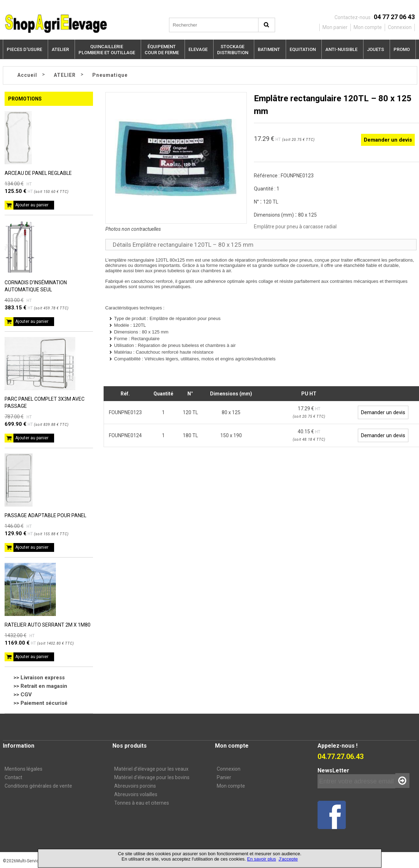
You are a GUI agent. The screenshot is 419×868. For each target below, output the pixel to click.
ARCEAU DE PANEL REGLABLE (38, 173)
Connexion (229, 769)
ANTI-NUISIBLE (341, 49)
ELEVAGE (198, 49)
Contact (13, 777)
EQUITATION (303, 49)
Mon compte (231, 786)
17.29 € (309, 412)
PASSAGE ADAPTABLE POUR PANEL (45, 515)
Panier (224, 777)
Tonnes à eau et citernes (142, 803)
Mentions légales (24, 769)
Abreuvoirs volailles (136, 794)
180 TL (190, 435)
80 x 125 (231, 412)
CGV (26, 695)
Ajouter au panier (32, 205)
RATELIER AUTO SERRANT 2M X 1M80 (48, 625)
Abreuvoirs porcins (135, 786)
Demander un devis (388, 140)
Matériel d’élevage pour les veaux (151, 769)
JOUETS (376, 49)
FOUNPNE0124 (125, 435)
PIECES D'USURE (24, 49)
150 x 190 (231, 435)
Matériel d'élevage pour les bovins (152, 777)
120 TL (190, 412)
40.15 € (309, 435)
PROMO (402, 49)
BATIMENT (269, 49)
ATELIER (60, 49)
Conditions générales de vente (38, 786)
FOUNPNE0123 (125, 412)
